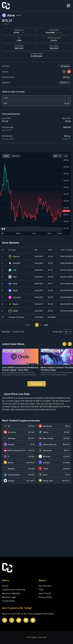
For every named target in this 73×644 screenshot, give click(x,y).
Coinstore (17, 297)
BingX (15, 290)
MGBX (16, 311)
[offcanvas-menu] (68, 6)
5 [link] (40, 325)
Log (66, 156)
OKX (15, 277)
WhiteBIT (17, 263)
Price (6, 156)
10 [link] (49, 325)
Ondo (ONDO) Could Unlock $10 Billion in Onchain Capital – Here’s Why (20, 369)
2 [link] (28, 325)
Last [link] (59, 325)
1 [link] (24, 325)
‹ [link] (20, 325)
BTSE (15, 284)
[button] (4, 250)
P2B (15, 270)
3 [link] (32, 325)
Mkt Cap (16, 156)
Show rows (58, 332)
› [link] (54, 325)
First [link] (15, 325)
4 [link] (36, 325)
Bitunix (16, 304)
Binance (16, 256)
